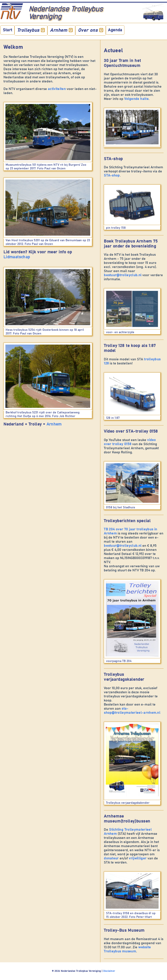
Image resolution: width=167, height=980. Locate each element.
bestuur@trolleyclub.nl (123, 275)
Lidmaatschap (17, 257)
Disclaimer (109, 971)
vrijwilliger (138, 858)
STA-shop (112, 175)
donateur (112, 858)
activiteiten (57, 89)
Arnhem (61, 30)
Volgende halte (136, 99)
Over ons (91, 30)
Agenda (115, 30)
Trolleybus (31, 30)
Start (8, 30)
